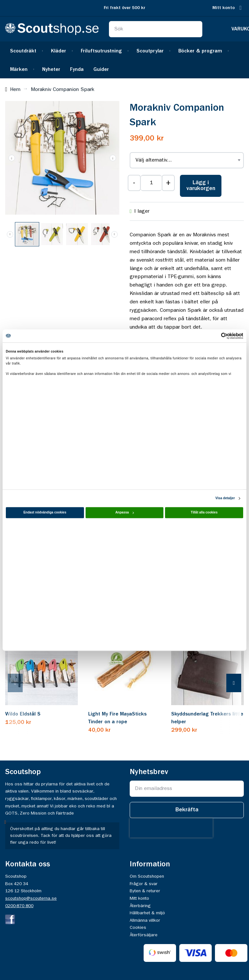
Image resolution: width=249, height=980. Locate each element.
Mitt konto (224, 8)
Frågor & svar (144, 884)
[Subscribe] (187, 810)
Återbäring (140, 906)
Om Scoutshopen (147, 876)
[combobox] (156, 29)
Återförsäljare (144, 935)
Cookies (138, 928)
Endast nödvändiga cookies (45, 512)
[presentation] (22, 684)
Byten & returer (145, 891)
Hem (15, 90)
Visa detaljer (225, 498)
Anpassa (125, 512)
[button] (12, 158)
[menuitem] (26, 51)
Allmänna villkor (145, 920)
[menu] (124, 60)
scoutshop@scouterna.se (31, 898)
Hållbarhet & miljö (147, 913)
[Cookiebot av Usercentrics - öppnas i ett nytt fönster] (215, 336)
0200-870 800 (19, 906)
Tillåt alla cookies (204, 512)
